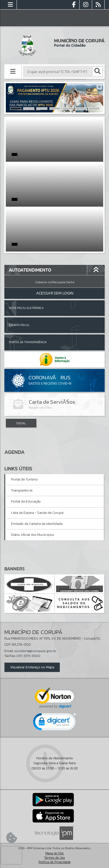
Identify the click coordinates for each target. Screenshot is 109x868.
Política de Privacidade (55, 862)
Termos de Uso (54, 858)
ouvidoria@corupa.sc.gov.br (35, 651)
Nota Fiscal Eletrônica (26, 308)
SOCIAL (21, 423)
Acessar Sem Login (55, 293)
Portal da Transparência (28, 342)
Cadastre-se (43, 282)
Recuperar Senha (63, 282)
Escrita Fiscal (19, 325)
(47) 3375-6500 (28, 656)
